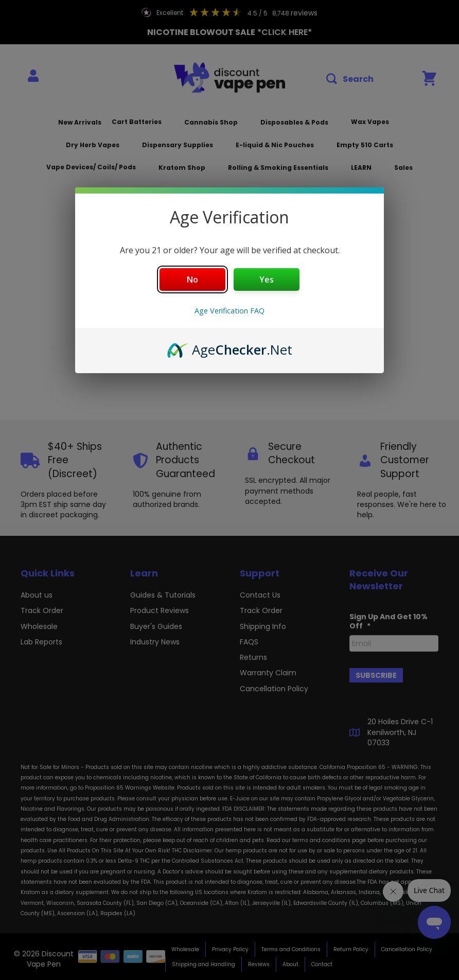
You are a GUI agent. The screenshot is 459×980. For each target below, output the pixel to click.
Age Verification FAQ (229, 311)
